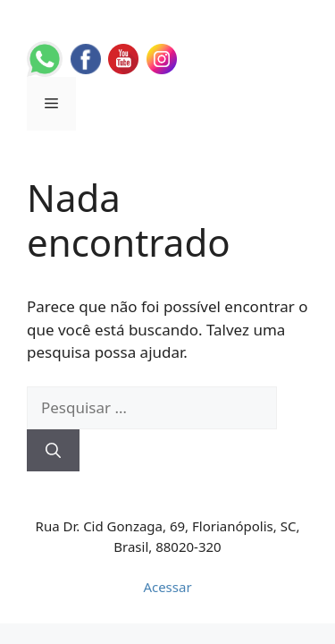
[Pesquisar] (53, 451)
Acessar (167, 587)
